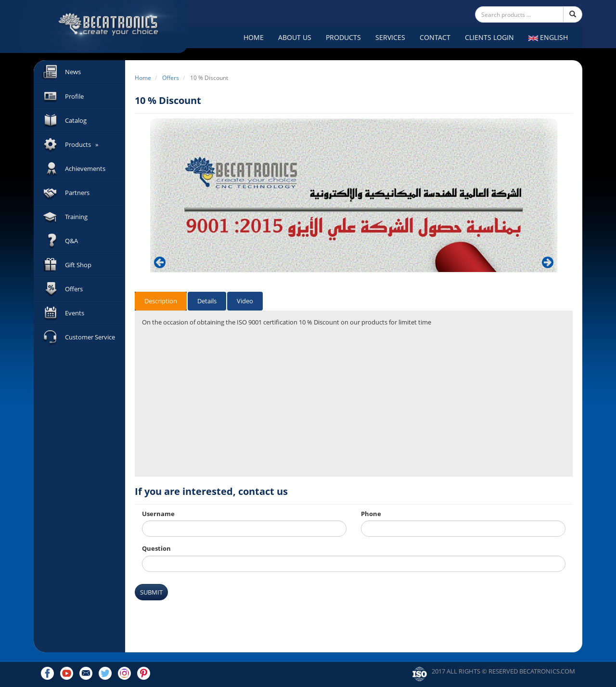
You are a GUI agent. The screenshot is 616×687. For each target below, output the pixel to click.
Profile (74, 96)
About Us (295, 37)
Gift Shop (78, 265)
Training (76, 217)
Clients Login (489, 37)
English (548, 37)
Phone (371, 514)
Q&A (71, 241)
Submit (151, 592)
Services (390, 37)
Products (343, 37)
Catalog (76, 120)
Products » (82, 144)
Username (158, 514)
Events (75, 313)
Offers (74, 289)
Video (245, 301)
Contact (435, 37)
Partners (77, 193)
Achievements (85, 169)
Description (161, 301)
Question (156, 548)
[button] (160, 262)
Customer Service (90, 337)
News (73, 72)
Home (254, 37)
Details (207, 301)
